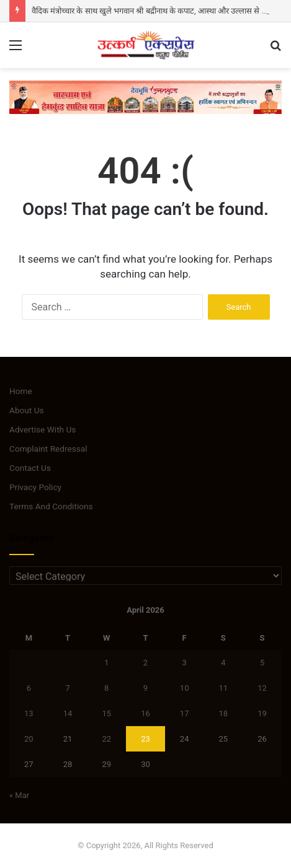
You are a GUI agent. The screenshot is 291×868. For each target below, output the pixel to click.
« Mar (19, 795)
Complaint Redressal (48, 449)
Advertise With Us (43, 429)
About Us (27, 410)
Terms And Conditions (51, 506)
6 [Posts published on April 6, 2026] (29, 688)
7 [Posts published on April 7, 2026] (67, 688)
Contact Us (30, 468)
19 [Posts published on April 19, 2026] (262, 713)
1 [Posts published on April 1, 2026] (106, 663)
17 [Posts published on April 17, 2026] (185, 713)
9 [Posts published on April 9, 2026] (145, 688)
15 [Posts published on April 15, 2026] (106, 713)
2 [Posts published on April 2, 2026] (145, 663)
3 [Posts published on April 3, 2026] (185, 663)
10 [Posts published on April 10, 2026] (185, 688)
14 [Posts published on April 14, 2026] (68, 713)
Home (21, 391)
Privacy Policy (35, 487)
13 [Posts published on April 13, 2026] (29, 713)
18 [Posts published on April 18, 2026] (224, 713)
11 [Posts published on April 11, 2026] (224, 688)
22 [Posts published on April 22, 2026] (106, 739)
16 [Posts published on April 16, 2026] (145, 713)
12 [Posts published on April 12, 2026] (262, 688)
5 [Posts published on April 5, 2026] (262, 663)
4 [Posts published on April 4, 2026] (223, 663)
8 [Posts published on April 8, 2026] (106, 688)
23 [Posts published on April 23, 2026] (145, 739)
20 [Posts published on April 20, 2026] (29, 739)
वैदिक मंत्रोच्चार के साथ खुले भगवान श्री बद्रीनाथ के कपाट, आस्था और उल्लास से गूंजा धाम (160, 11)
